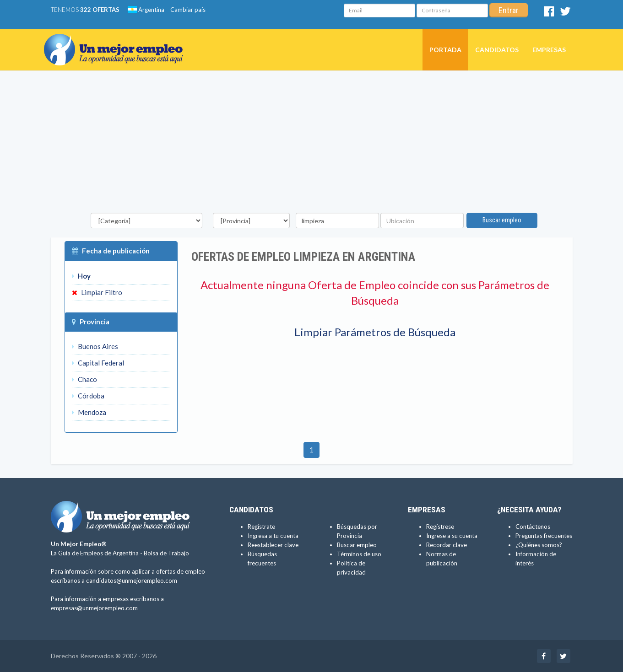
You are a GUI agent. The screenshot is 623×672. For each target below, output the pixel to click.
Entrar (509, 10)
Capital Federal (98, 363)
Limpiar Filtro (97, 292)
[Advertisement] (312, 144)
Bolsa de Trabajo (166, 553)
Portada (445, 50)
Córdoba (88, 396)
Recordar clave (447, 545)
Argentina (146, 10)
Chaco (84, 379)
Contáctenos (533, 527)
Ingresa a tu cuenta (273, 536)
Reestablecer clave (273, 545)
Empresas (549, 50)
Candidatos (497, 50)
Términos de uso (359, 554)
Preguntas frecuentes (544, 536)
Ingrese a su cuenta (452, 536)
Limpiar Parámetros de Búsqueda (375, 332)
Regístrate (261, 527)
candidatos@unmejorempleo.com (132, 581)
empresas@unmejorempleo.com (94, 608)
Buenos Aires (95, 346)
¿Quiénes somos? (539, 545)
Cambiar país (188, 10)
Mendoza (89, 412)
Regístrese (440, 527)
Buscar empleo (502, 220)
